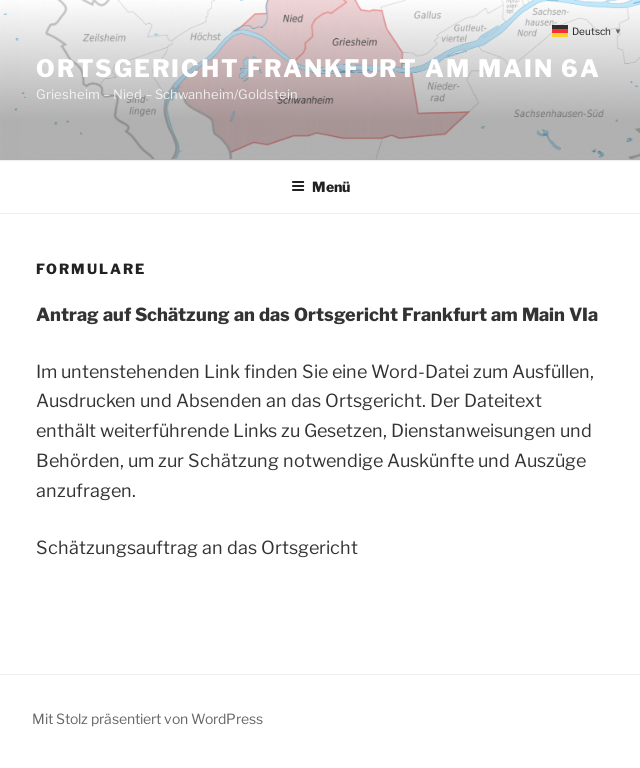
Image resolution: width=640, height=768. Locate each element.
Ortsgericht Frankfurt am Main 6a (318, 68)
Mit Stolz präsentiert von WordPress (147, 718)
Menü (320, 186)
